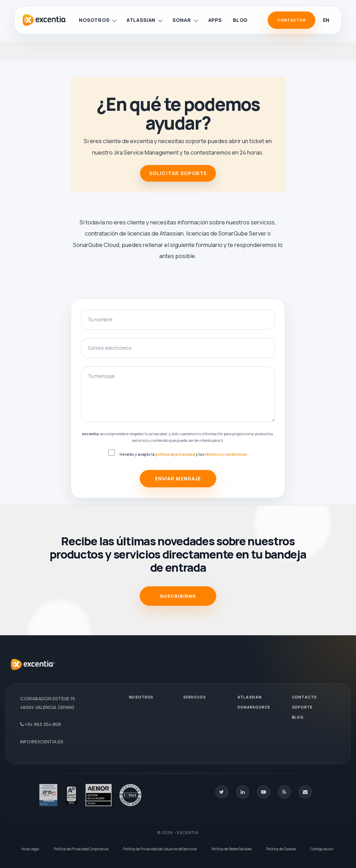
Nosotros (98, 20)
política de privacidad (175, 454)
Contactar (292, 20)
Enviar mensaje (178, 478)
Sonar (185, 20)
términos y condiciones (226, 454)
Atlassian (145, 20)
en (326, 20)
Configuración (322, 849)
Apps (215, 20)
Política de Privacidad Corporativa (81, 849)
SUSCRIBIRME (178, 596)
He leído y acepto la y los (183, 454)
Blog (240, 20)
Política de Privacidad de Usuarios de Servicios (160, 849)
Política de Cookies (281, 849)
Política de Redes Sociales (232, 849)
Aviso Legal (30, 849)
